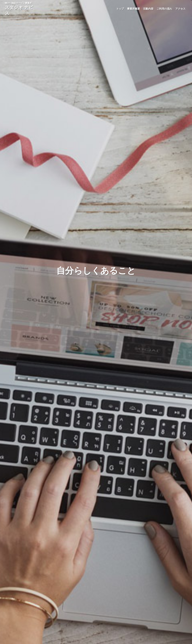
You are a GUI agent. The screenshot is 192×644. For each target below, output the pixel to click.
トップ (120, 9)
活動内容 (148, 9)
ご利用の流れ (164, 9)
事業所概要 (134, 9)
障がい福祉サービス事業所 (19, 9)
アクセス (180, 9)
